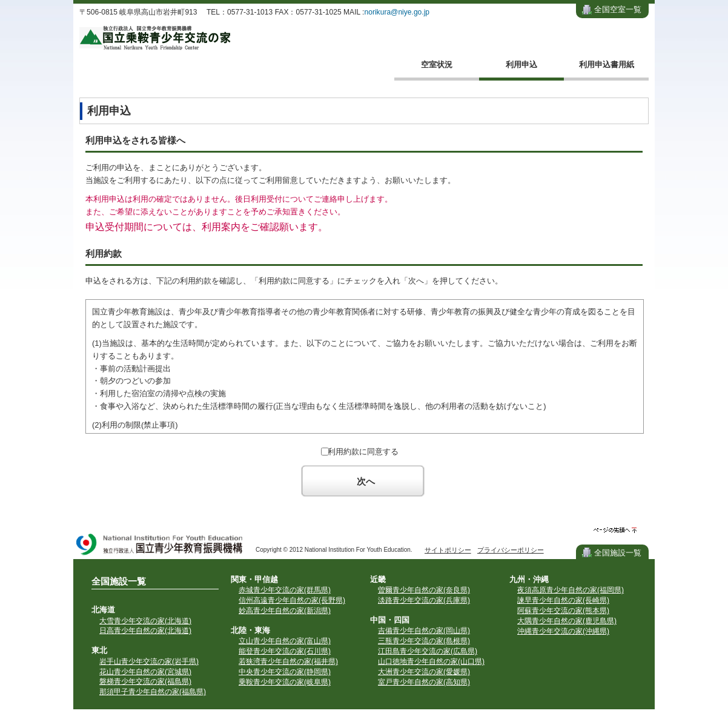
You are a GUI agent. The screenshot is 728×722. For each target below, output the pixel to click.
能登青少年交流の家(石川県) (285, 651)
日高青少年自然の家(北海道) (145, 631)
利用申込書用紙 (607, 65)
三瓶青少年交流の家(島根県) (424, 641)
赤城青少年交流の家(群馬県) (285, 590)
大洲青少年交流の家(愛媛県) (424, 672)
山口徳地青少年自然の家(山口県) (431, 661)
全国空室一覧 (618, 9)
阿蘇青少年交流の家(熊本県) (563, 611)
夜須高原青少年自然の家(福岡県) (571, 590)
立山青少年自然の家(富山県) (285, 641)
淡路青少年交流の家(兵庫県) (424, 600)
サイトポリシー (448, 550)
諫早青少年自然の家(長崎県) (563, 600)
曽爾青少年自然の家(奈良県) (424, 590)
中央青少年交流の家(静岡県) (285, 672)
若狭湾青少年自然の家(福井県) (288, 661)
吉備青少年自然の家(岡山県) (424, 631)
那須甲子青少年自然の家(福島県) (153, 692)
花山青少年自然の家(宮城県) (145, 672)
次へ (366, 481)
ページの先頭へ (615, 530)
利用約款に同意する (363, 452)
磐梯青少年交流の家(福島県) (145, 681)
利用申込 (521, 65)
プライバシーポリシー (511, 550)
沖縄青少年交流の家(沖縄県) (563, 631)
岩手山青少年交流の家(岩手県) (149, 661)
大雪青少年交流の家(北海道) (145, 621)
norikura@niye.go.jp (397, 12)
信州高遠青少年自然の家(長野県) (292, 600)
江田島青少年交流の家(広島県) (428, 651)
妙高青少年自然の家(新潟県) (285, 611)
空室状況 (437, 65)
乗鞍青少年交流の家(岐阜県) (285, 682)
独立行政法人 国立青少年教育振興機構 (160, 545)
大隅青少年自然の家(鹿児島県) (567, 621)
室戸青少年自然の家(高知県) (424, 682)
